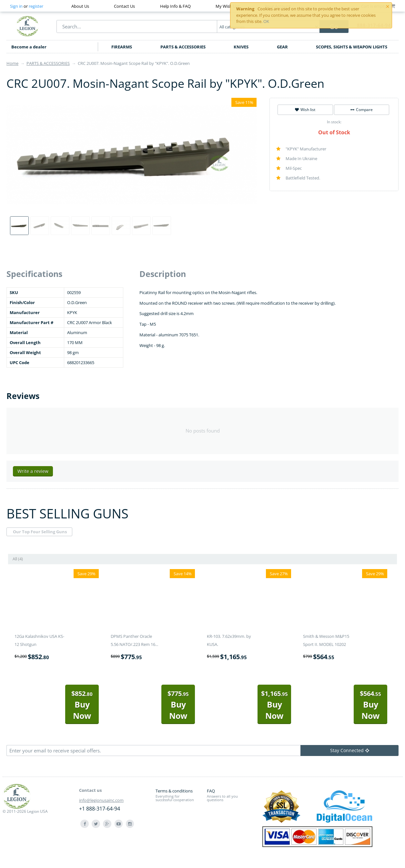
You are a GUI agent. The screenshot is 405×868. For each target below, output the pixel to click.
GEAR (282, 47)
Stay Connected (350, 750)
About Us (80, 6)
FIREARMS (122, 47)
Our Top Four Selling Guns (40, 532)
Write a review (33, 471)
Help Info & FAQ (175, 6)
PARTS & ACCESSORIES (183, 47)
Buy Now (82, 705)
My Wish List (228, 6)
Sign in (16, 6)
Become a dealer (29, 47)
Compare (362, 110)
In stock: (334, 122)
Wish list (305, 110)
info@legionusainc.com (101, 800)
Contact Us (124, 6)
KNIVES (241, 47)
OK (266, 21)
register (36, 6)
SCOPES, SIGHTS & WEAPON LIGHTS (352, 47)
